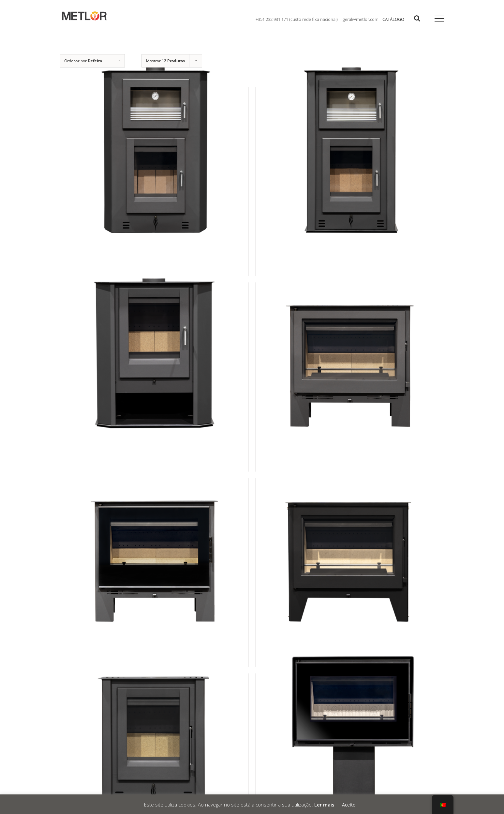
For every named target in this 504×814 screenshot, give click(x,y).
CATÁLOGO (393, 19)
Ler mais (324, 805)
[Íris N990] (350, 167)
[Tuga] (350, 558)
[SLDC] (154, 363)
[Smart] (350, 363)
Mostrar (165, 61)
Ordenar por (83, 61)
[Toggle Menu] (440, 19)
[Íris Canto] (154, 167)
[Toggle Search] (417, 18)
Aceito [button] (349, 805)
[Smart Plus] (154, 558)
